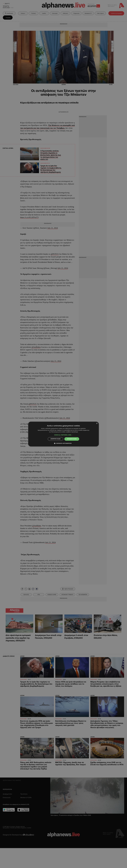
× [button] (97, 424)
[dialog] (64, 434)
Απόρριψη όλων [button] (55, 439)
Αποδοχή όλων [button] (72, 439)
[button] (64, 435)
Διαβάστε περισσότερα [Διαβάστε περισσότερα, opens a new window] (72, 432)
